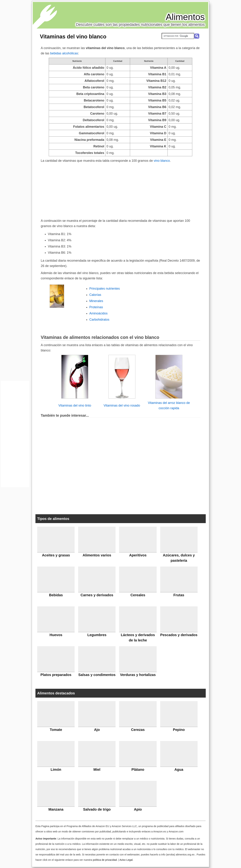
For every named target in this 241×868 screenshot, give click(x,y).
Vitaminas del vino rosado (122, 405)
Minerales (96, 301)
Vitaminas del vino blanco (73, 36)
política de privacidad (105, 860)
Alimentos (185, 17)
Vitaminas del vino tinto (75, 405)
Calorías (95, 295)
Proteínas (96, 307)
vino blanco (162, 161)
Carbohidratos (99, 320)
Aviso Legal (126, 860)
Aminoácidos (98, 313)
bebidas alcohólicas (64, 53)
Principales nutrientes (105, 289)
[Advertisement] (120, 190)
